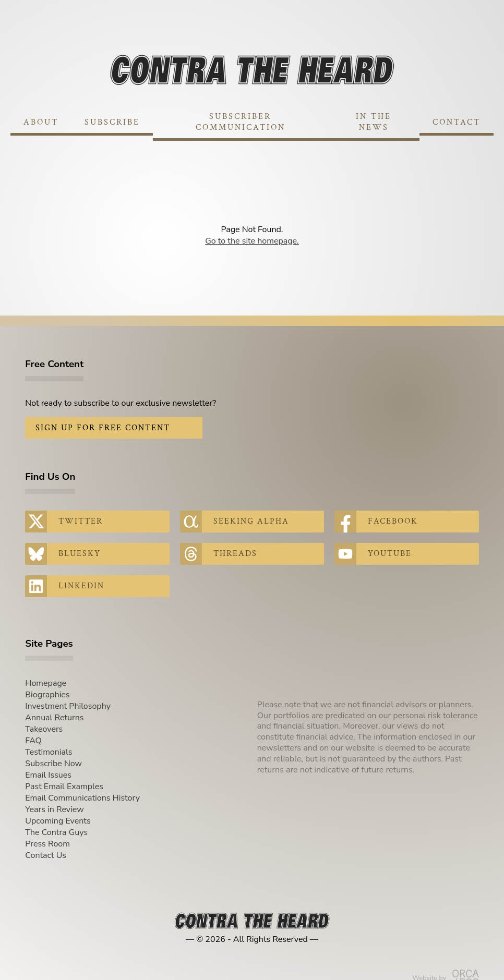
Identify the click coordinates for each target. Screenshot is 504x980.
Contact (457, 122)
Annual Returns (54, 718)
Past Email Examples (64, 787)
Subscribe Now (53, 764)
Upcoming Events (58, 821)
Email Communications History (82, 798)
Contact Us (46, 855)
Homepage (46, 683)
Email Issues (48, 775)
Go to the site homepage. (252, 241)
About (41, 122)
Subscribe (112, 122)
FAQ (33, 741)
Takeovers (44, 729)
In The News (374, 122)
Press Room (47, 844)
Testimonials (49, 752)
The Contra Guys (56, 832)
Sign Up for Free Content (103, 428)
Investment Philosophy (68, 706)
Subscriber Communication (241, 122)
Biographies (47, 695)
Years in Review (54, 809)
